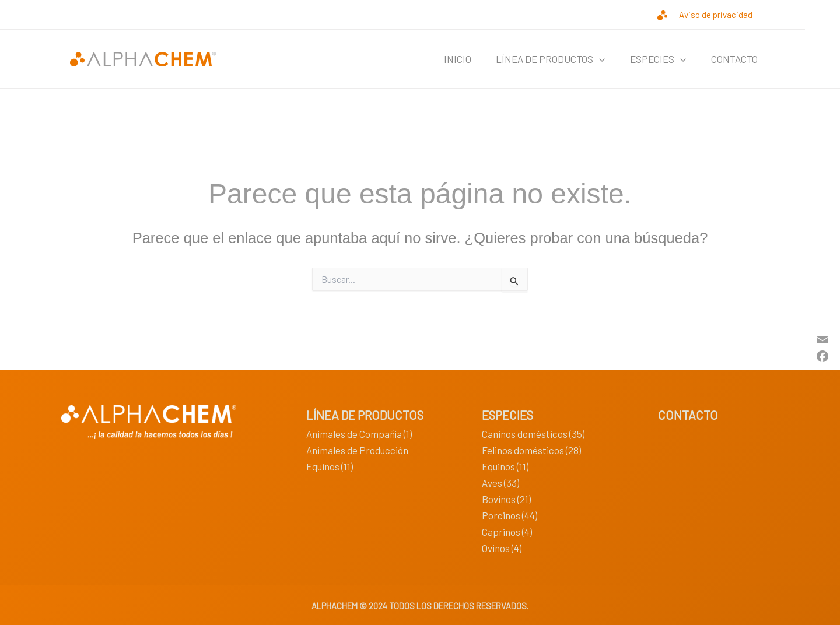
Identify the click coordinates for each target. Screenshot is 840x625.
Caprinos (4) (507, 532)
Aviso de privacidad (716, 15)
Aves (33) (501, 483)
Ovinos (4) (502, 548)
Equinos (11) (330, 466)
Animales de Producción (357, 450)
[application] (589, 59)
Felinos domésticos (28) (531, 450)
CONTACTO (732, 59)
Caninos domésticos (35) (533, 434)
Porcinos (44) (510, 515)
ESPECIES (652, 59)
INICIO (442, 59)
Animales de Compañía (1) (359, 434)
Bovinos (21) (506, 499)
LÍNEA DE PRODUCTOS (540, 59)
